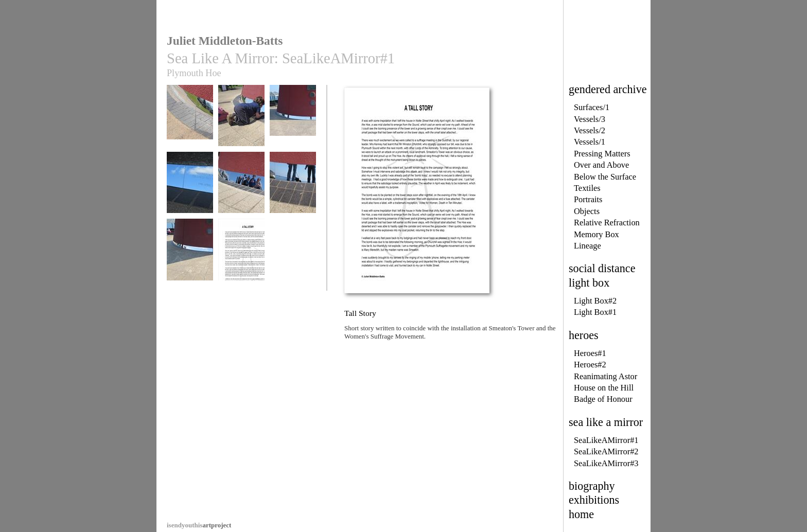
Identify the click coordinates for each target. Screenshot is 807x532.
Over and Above (601, 165)
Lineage (587, 246)
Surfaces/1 (592, 107)
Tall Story (241, 254)
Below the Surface (605, 177)
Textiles (587, 188)
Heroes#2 (590, 365)
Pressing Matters (602, 154)
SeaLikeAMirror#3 (606, 463)
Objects (587, 211)
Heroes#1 (590, 353)
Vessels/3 (590, 119)
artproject (199, 525)
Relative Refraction (607, 223)
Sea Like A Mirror (190, 121)
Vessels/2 (590, 130)
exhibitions (594, 500)
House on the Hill (604, 388)
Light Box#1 (595, 312)
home (581, 514)
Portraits (588, 199)
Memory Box (597, 234)
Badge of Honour (603, 399)
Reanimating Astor (606, 376)
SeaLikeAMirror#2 (606, 451)
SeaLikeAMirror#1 (606, 440)
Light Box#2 (595, 301)
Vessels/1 (590, 142)
